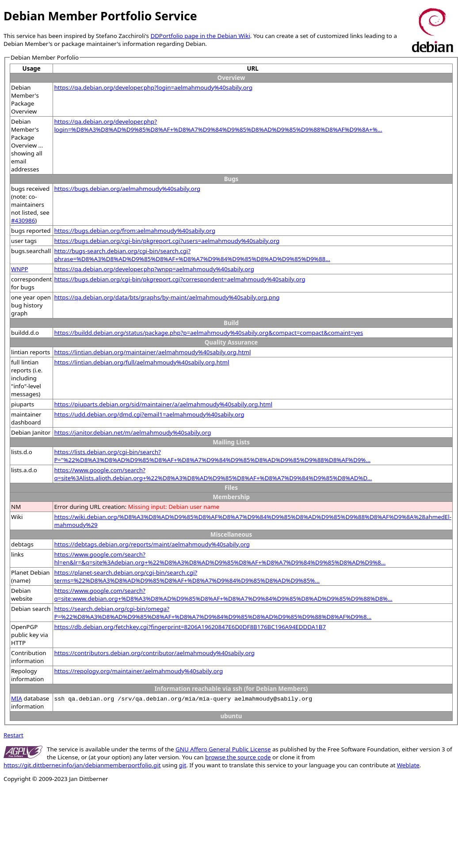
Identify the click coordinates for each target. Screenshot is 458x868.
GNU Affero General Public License (223, 749)
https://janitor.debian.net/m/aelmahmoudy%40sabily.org (132, 432)
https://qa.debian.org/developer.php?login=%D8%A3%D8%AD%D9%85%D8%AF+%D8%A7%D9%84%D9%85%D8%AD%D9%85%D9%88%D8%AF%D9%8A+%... (218, 125)
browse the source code (238, 757)
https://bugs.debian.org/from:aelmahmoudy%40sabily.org (135, 231)
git (183, 765)
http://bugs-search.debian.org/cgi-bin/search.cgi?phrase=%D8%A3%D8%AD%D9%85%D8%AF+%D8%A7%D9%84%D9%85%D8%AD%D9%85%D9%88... (192, 255)
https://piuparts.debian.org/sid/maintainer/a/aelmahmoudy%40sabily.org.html (163, 404)
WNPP (20, 269)
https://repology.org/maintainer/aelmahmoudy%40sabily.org (138, 671)
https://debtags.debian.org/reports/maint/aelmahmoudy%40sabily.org (152, 544)
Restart (13, 735)
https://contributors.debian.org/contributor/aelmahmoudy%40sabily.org (154, 653)
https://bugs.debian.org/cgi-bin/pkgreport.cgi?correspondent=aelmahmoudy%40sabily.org (179, 279)
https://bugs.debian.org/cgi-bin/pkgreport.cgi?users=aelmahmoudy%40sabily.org (167, 241)
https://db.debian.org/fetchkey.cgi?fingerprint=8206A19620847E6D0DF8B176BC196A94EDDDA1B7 (190, 627)
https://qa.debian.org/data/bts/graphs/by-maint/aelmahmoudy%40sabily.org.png (167, 297)
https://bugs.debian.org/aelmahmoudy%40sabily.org (127, 189)
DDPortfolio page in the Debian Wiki (200, 36)
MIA (17, 698)
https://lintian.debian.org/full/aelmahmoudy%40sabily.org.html (141, 362)
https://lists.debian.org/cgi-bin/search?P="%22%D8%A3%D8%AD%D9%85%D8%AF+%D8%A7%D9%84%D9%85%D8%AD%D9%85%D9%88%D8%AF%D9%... (212, 456)
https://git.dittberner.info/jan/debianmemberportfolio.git (82, 765)
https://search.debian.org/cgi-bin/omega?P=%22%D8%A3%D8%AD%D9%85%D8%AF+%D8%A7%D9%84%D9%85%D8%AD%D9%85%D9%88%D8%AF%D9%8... (213, 613)
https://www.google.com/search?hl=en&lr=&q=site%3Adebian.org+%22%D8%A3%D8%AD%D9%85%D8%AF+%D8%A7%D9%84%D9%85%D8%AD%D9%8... (220, 558)
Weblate (408, 765)
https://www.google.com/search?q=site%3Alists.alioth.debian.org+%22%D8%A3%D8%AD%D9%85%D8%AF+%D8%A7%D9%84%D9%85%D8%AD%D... (213, 474)
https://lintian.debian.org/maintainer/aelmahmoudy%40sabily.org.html (152, 352)
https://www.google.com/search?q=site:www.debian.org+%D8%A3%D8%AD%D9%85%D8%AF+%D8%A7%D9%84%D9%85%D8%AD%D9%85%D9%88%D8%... (223, 595)
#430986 (23, 220)
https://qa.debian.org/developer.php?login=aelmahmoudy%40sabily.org (153, 87)
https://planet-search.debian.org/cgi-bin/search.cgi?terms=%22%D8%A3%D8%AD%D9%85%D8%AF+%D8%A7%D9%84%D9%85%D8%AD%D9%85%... (187, 576)
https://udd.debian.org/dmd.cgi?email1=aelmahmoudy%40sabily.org (149, 414)
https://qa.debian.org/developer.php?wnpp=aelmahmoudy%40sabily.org (154, 269)
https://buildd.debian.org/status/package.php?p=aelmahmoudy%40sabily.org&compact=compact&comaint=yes (208, 333)
